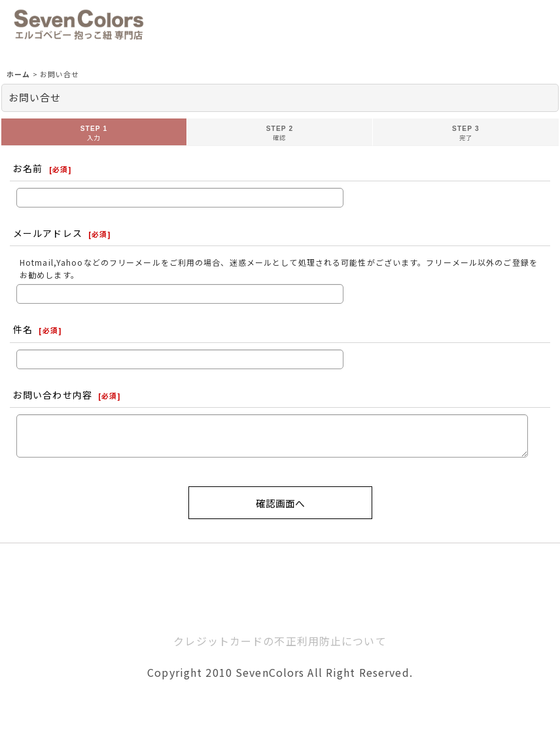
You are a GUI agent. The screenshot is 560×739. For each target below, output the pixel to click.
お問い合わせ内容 (53, 395)
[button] (158, 25)
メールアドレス (48, 233)
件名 (23, 329)
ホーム (280, 607)
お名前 (28, 168)
